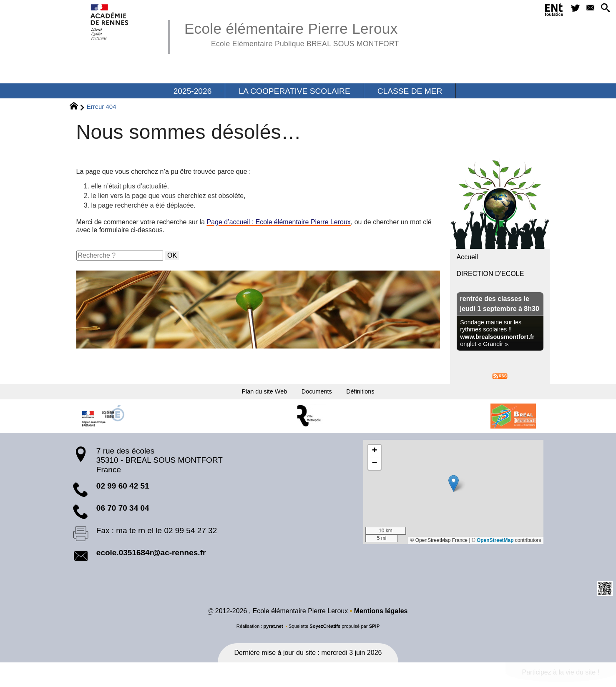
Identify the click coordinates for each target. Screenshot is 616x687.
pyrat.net (273, 631)
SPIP (375, 631)
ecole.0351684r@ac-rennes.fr (151, 558)
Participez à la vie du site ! (561, 677)
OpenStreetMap (495, 545)
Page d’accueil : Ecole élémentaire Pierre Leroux (279, 222)
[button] (604, 10)
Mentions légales (381, 616)
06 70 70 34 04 (123, 513)
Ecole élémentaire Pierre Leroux (292, 33)
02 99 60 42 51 (123, 491)
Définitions (377, 394)
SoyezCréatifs (325, 631)
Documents (320, 394)
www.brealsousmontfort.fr (497, 337)
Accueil (468, 257)
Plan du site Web (251, 394)
